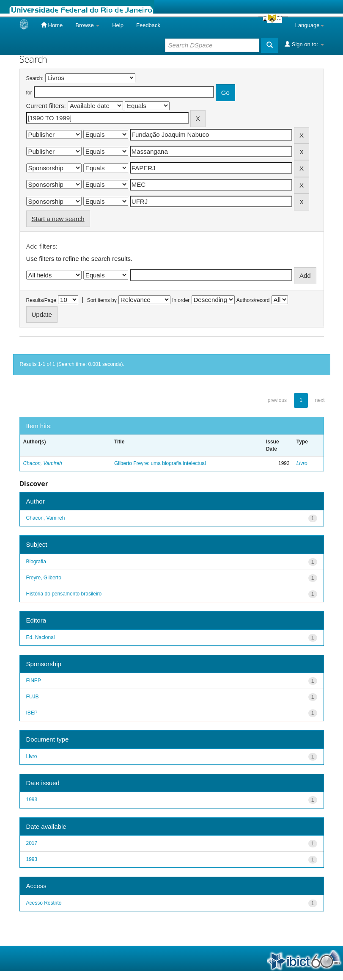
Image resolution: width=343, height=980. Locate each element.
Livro (302, 463)
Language (310, 25)
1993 (32, 800)
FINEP (34, 681)
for (29, 93)
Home (52, 25)
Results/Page (41, 300)
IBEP (32, 713)
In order (181, 300)
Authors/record (253, 300)
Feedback (148, 25)
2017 (32, 843)
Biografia (36, 562)
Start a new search (58, 219)
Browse (87, 25)
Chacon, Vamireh (43, 463)
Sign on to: (304, 44)
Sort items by (102, 300)
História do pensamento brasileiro (64, 594)
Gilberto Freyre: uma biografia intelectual (160, 463)
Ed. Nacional (41, 637)
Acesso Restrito (44, 903)
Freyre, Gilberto (44, 578)
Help (118, 25)
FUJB (33, 697)
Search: (35, 78)
